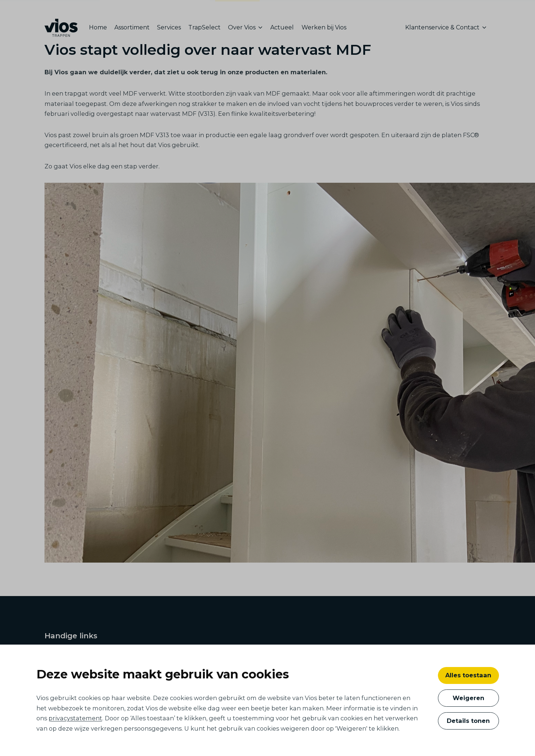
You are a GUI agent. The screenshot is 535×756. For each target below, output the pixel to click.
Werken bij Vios (324, 27)
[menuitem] (100, 28)
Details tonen (468, 721)
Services (169, 27)
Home (98, 27)
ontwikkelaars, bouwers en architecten (155, 8)
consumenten (238, 9)
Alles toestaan (468, 675)
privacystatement (75, 718)
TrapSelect (204, 27)
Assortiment (132, 27)
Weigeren (468, 698)
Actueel (282, 27)
